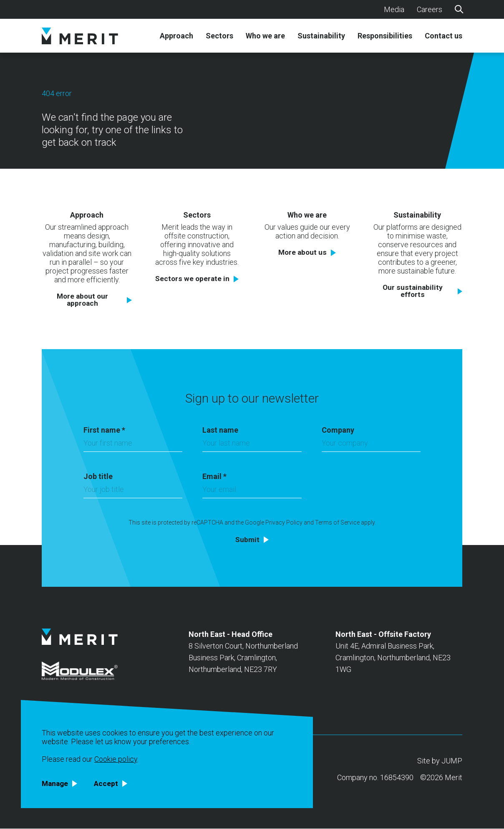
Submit (247, 540)
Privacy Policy (284, 522)
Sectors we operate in (193, 279)
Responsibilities (385, 36)
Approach (176, 36)
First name (104, 430)
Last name (220, 430)
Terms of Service (337, 522)
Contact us (444, 36)
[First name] (133, 445)
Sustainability (321, 36)
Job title (98, 476)
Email (214, 476)
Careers (430, 9)
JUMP (452, 761)
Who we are (265, 36)
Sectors (219, 36)
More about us (303, 252)
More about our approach (82, 300)
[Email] (252, 492)
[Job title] (133, 492)
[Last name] (252, 445)
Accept (108, 783)
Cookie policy (116, 759)
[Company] (371, 445)
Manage (56, 783)
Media (394, 9)
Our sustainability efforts (413, 291)
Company (338, 430)
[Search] (459, 9)
